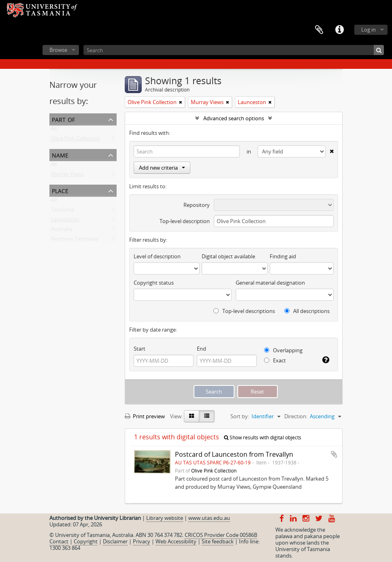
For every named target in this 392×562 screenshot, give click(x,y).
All (54, 130)
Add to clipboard (334, 454)
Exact (275, 360)
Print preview (145, 416)
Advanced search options (234, 118)
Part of (63, 119)
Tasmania (63, 211)
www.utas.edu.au (209, 518)
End (201, 349)
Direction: (296, 416)
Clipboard (319, 30)
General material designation (270, 283)
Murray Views (67, 176)
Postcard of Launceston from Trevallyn (234, 454)
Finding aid (283, 256)
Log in (369, 30)
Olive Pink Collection (76, 140)
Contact (59, 541)
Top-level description (185, 221)
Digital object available (228, 256)
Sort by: (240, 416)
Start (140, 349)
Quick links (339, 30)
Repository (197, 205)
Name (60, 154)
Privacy (142, 541)
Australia (62, 231)
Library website (165, 518)
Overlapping (283, 350)
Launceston (65, 221)
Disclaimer (115, 541)
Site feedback (218, 541)
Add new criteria (162, 168)
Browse (58, 50)
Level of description (157, 256)
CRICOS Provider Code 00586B (221, 535)
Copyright (86, 541)
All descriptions (307, 311)
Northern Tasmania (75, 241)
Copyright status (154, 283)
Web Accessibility (176, 541)
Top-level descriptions (244, 311)
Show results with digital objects (263, 437)
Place (60, 190)
